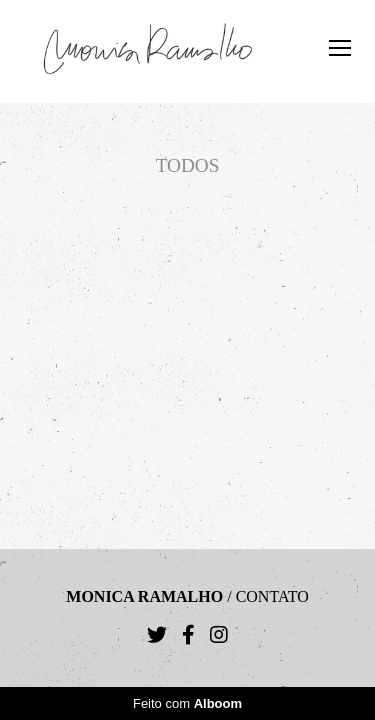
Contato (272, 597)
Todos (188, 165)
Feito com (187, 703)
